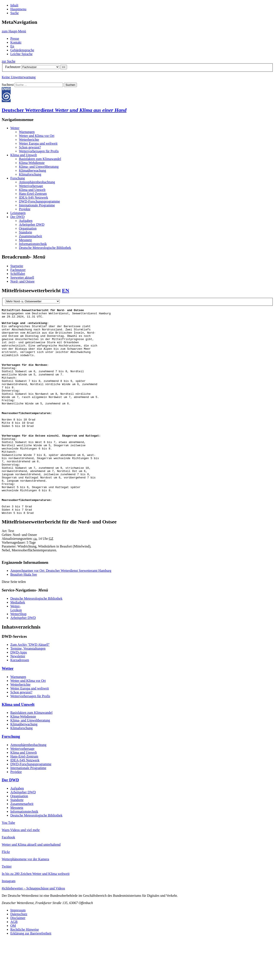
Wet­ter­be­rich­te (29, 140)
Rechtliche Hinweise (25, 971)
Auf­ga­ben (26, 221)
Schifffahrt (18, 274)
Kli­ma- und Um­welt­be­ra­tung (39, 167)
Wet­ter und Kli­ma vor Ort (37, 136)
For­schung (18, 178)
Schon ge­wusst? (30, 147)
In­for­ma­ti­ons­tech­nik (33, 244)
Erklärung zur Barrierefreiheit (31, 975)
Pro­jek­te (25, 209)
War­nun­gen (27, 132)
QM (13, 967)
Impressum (18, 951)
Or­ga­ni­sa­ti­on (28, 228)
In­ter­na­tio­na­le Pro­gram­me (37, 205)
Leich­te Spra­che (21, 54)
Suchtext (8, 85)
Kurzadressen (20, 701)
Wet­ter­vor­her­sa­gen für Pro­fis (39, 151)
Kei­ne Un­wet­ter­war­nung (19, 77)
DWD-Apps (19, 693)
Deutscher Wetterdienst (64, 110)
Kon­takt (16, 42)
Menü (14, 31)
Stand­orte (25, 232)
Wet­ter (15, 128)
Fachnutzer (13, 67)
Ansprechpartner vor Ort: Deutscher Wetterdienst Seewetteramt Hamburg (61, 612)
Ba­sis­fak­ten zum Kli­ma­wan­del (40, 159)
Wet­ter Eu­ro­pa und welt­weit (38, 143)
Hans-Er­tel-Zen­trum (33, 194)
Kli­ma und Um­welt (24, 155)
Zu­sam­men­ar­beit (31, 236)
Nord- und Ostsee (22, 281)
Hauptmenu (18, 9)
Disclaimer (18, 959)
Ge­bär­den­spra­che (22, 50)
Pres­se (15, 39)
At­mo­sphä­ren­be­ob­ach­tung (37, 182)
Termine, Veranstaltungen (28, 690)
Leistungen (18, 213)
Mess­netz (25, 240)
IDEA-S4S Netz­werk (34, 197)
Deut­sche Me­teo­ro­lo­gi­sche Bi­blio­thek (45, 248)
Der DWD (17, 217)
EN (66, 290)
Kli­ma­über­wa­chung (32, 170)
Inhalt (14, 5)
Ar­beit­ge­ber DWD (32, 225)
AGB (14, 963)
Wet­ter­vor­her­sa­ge (31, 186)
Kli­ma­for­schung (30, 174)
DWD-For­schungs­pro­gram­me (39, 201)
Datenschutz (19, 955)
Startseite (17, 266)
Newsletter (18, 697)
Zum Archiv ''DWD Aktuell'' (30, 686)
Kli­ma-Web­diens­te (32, 163)
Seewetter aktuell (22, 278)
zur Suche (9, 61)
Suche (15, 13)
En (12, 46)
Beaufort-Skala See (24, 616)
